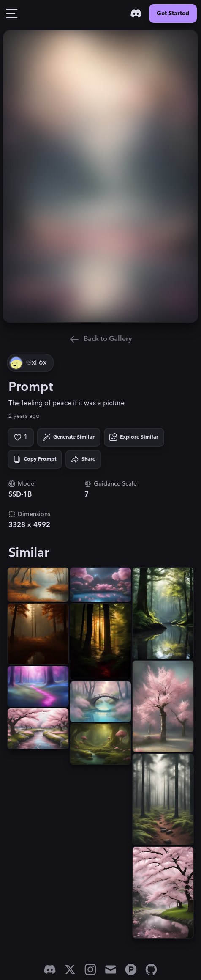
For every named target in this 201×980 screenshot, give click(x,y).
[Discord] (136, 14)
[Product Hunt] (131, 969)
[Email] (111, 969)
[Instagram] (90, 969)
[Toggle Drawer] (12, 14)
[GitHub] (151, 969)
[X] (70, 969)
